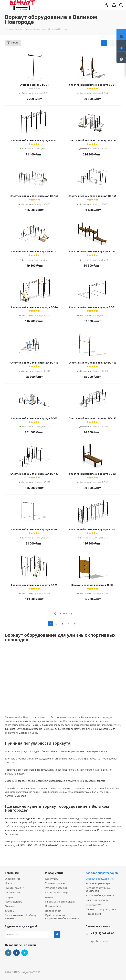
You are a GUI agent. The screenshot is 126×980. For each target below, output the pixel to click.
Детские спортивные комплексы (98, 889)
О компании (12, 879)
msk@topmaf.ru (97, 845)
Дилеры (10, 911)
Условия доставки (56, 888)
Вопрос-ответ (53, 911)
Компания (12, 873)
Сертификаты (13, 892)
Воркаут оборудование (100, 879)
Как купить (52, 879)
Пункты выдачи (15, 888)
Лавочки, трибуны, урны (101, 909)
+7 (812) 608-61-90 (102, 933)
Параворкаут (93, 914)
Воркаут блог (53, 906)
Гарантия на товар (56, 892)
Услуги (9, 897)
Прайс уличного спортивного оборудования (62, 917)
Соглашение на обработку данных (21, 917)
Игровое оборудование (100, 895)
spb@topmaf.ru (100, 941)
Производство (14, 902)
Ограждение (93, 904)
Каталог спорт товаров (102, 873)
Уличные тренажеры (98, 883)
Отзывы (10, 906)
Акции (49, 897)
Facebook (16, 953)
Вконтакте (8, 953)
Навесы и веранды (97, 900)
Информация (54, 873)
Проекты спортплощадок (60, 902)
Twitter (25, 953)
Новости (10, 883)
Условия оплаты (55, 883)
